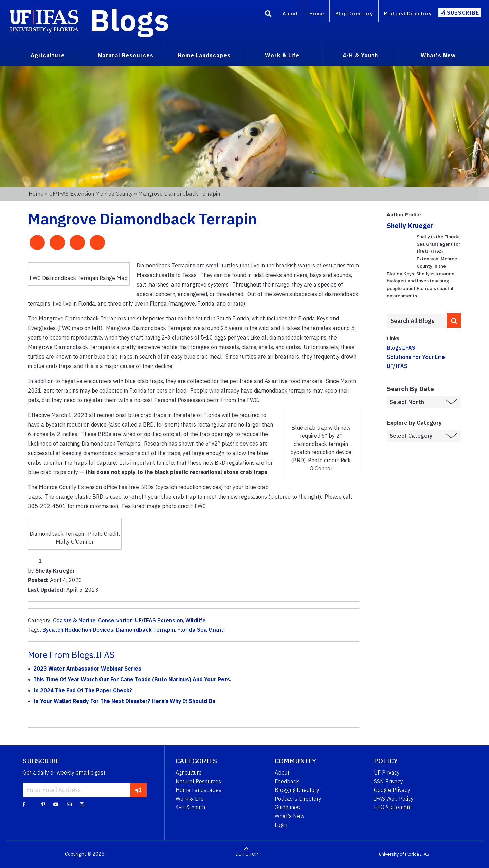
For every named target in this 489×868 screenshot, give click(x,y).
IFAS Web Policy (394, 799)
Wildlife (196, 620)
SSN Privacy (388, 781)
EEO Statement (393, 807)
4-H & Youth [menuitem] (360, 55)
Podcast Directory (408, 13)
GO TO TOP (247, 854)
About (290, 13)
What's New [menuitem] (438, 55)
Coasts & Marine (74, 620)
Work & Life (190, 799)
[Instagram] (82, 804)
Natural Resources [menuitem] (126, 55)
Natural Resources (198, 781)
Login (281, 825)
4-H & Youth (190, 807)
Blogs (130, 20)
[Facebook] (24, 804)
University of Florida (399, 854)
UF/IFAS (397, 366)
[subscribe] (138, 790)
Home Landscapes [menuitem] (204, 55)
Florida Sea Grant (200, 630)
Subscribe (463, 13)
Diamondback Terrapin (145, 630)
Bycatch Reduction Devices (78, 630)
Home (317, 13)
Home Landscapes (198, 790)
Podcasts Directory (298, 799)
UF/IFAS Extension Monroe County (91, 194)
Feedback (287, 781)
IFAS (425, 854)
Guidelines (287, 807)
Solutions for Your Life (416, 357)
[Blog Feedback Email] (69, 804)
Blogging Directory (297, 790)
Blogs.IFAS (401, 348)
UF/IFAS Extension (159, 620)
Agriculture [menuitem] (48, 55)
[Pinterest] (43, 804)
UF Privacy (387, 772)
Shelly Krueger (410, 225)
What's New (289, 816)
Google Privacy (392, 790)
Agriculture (189, 772)
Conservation (115, 620)
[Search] (268, 15)
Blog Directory (354, 13)
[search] (454, 320)
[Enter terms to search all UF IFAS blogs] (416, 321)
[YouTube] (56, 804)
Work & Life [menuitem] (282, 55)
